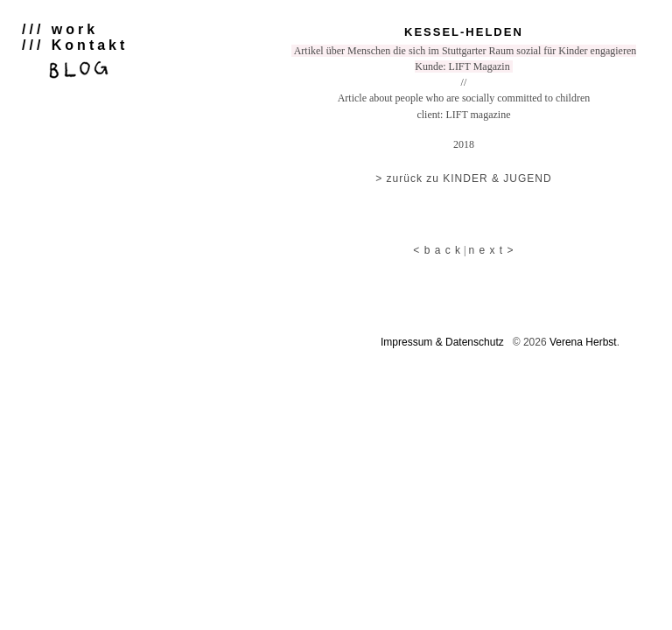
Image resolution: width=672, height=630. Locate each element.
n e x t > (491, 250)
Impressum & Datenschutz (442, 342)
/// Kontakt (75, 45)
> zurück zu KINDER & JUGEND (463, 178)
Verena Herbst (583, 342)
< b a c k (437, 250)
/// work (60, 29)
